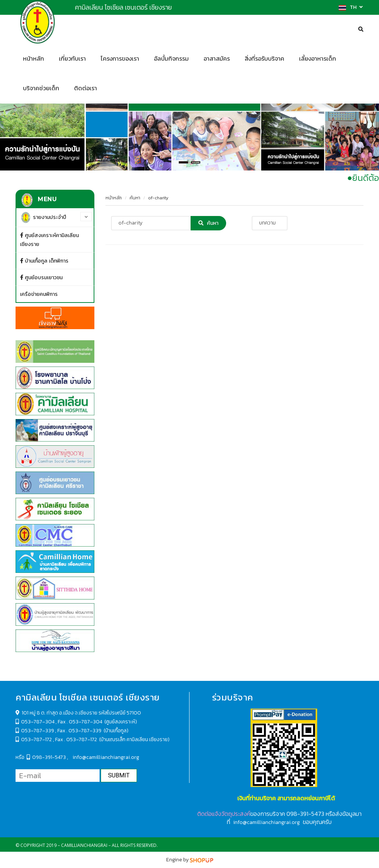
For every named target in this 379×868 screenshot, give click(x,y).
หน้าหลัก (114, 198)
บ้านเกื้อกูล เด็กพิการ (44, 261)
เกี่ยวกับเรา (72, 59)
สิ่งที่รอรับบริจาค (264, 59)
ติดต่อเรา (85, 88)
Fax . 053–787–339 (79, 731)
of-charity (158, 198)
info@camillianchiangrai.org (106, 757)
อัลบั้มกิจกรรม (171, 59)
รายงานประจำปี (43, 217)
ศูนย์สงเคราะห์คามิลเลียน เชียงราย (49, 240)
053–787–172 (34, 739)
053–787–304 (38, 722)
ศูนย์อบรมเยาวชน (41, 277)
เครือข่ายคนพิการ (39, 294)
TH (351, 7)
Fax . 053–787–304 (81, 722)
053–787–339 (38, 731)
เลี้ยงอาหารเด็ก (318, 59)
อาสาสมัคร (217, 59)
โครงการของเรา (120, 59)
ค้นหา (135, 198)
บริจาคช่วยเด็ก (41, 88)
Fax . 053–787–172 (77, 739)
